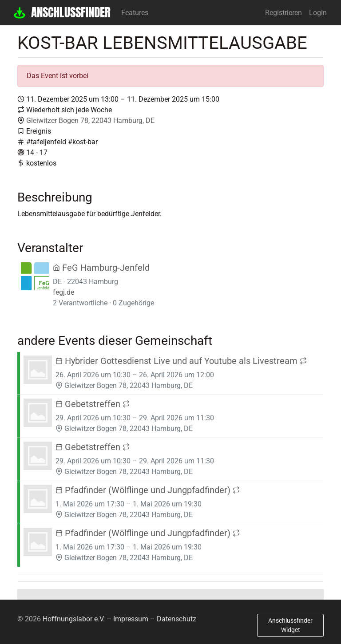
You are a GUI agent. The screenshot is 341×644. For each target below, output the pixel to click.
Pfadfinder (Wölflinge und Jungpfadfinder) (148, 490)
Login (318, 13)
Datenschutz (176, 619)
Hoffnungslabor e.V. (74, 619)
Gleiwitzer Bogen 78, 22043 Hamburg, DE (90, 121)
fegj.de (63, 292)
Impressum (131, 619)
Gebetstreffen (93, 404)
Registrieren (284, 13)
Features (135, 13)
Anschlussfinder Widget (290, 625)
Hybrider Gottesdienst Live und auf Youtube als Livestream (181, 361)
